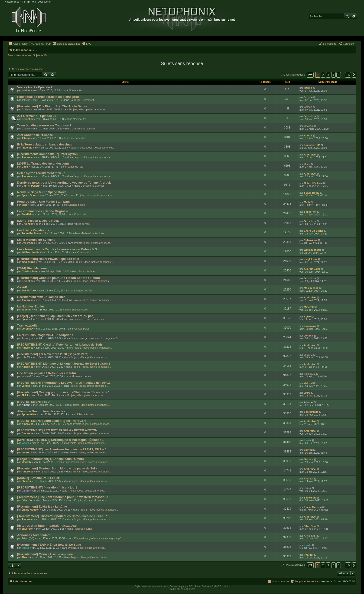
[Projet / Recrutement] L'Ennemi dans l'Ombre (51, 459)
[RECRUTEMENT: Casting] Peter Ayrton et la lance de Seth (60, 345)
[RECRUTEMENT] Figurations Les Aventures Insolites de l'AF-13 (64, 383)
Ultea (25, 167)
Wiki (34, 2)
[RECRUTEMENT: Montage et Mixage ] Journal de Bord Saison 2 (64, 364)
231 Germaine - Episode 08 (37, 116)
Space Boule (29, 195)
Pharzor (26, 481)
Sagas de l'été (75, 167)
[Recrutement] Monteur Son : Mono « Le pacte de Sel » (57, 468)
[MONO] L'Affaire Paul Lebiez (38, 478)
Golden (26, 109)
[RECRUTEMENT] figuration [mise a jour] (47, 487)
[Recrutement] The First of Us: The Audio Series (52, 106)
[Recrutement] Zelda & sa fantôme (42, 507)
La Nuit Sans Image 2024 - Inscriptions (45, 335)
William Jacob (30, 252)
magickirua (28, 262)
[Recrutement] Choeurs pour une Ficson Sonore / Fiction (58, 278)
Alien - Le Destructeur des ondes (41, 411)
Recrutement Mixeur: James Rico (41, 297)
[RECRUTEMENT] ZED (33, 402)
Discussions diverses (83, 129)
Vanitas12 (27, 376)
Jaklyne (26, 100)
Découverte (44, 2)
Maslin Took (29, 290)
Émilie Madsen (30, 510)
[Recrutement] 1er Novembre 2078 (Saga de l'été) (53, 354)
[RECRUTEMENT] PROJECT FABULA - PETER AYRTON (57, 430)
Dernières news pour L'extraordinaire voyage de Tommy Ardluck (64, 183)
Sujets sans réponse (19, 55)
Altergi (26, 138)
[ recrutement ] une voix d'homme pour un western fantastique (63, 497)
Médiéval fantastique (93, 233)
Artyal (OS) (28, 538)
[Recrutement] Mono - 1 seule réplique (45, 554)
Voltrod (26, 386)
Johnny (26, 338)
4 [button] (333, 75)
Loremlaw (28, 329)
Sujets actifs (40, 55)
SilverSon (28, 500)
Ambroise (28, 157)
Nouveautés (76, 90)
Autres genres (81, 224)
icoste (25, 443)
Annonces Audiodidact (34, 535)
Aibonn (26, 405)
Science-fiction (78, 138)
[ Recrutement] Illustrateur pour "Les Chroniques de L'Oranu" (62, 516)
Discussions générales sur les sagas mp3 (94, 338)
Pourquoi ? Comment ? (83, 100)
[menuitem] (40, 44)
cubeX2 (26, 357)
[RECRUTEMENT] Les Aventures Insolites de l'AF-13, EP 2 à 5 (62, 449)
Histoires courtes (81, 376)
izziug (25, 491)
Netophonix (12, 2)
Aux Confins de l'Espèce (35, 135)
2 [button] (323, 75)
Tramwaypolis (27, 325)
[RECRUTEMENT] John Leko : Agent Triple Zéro (52, 421)
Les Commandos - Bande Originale (43, 211)
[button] (310, 75)
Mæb (25, 205)
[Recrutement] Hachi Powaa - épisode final (48, 259)
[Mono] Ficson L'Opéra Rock (38, 221)
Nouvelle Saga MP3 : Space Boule (42, 192)
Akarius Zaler (30, 271)
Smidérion (28, 214)
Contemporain (82, 329)
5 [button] (339, 75)
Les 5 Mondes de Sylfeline (36, 240)
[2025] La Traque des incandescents (43, 163)
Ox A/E (22, 287)
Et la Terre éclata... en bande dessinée (45, 144)
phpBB (189, 586)
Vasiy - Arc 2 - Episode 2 (35, 87)
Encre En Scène (31, 233)
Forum (26, 2)
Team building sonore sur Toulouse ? (44, 125)
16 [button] (348, 75)
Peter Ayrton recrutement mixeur (41, 173)
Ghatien (26, 129)
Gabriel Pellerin (31, 186)
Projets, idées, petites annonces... (88, 109)
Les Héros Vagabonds (33, 230)
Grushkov (28, 119)
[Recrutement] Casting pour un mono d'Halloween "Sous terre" (63, 392)
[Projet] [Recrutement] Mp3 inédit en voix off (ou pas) (56, 316)
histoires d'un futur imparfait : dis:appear (47, 526)
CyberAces (28, 243)
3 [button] (328, 75)
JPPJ (25, 395)
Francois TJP (30, 148)
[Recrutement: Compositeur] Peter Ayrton (47, 154)
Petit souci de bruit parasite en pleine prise (48, 97)
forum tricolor (161, 586)
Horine (26, 90)
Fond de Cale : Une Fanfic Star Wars (44, 202)
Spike (25, 319)
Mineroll (26, 310)
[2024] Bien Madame (32, 268)
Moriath (26, 462)
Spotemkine (29, 414)
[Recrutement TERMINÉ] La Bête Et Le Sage (49, 545)
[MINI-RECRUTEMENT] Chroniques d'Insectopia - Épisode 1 (60, 440)
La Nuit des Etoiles (31, 306)
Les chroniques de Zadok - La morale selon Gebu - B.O (57, 249)
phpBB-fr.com (188, 589)
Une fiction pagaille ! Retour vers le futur (47, 373)
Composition (81, 214)
